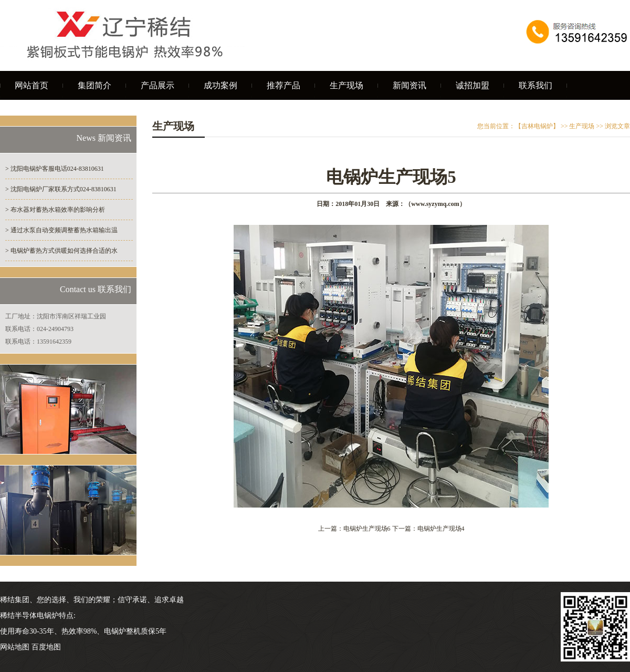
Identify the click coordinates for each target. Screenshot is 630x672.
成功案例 (220, 85)
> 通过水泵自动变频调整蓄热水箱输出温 (61, 230)
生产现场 (346, 85)
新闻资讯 (409, 85)
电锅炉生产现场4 (441, 529)
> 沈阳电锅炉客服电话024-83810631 (55, 169)
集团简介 (94, 85)
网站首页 (31, 85)
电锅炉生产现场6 (367, 529)
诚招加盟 (472, 85)
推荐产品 (283, 85)
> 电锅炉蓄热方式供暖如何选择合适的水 (61, 251)
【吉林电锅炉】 (537, 126)
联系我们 (535, 85)
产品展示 (157, 85)
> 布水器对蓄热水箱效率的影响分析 (55, 210)
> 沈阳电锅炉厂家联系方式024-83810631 (61, 189)
